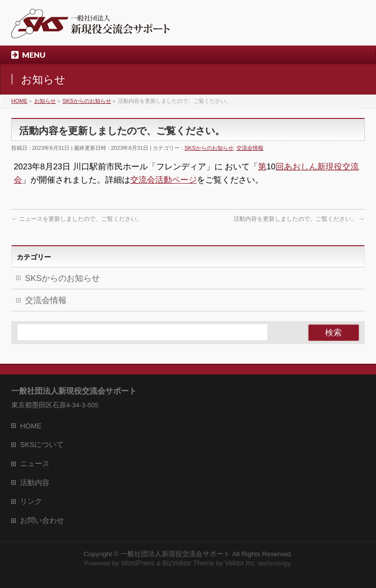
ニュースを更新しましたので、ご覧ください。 (77, 219)
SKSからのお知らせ (209, 148)
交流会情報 (250, 148)
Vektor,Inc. (241, 563)
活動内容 (35, 483)
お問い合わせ (42, 520)
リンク (31, 501)
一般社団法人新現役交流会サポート (175, 554)
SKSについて (42, 445)
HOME (31, 426)
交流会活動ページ (164, 180)
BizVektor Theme (188, 563)
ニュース (35, 464)
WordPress (138, 563)
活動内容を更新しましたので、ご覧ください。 (299, 219)
